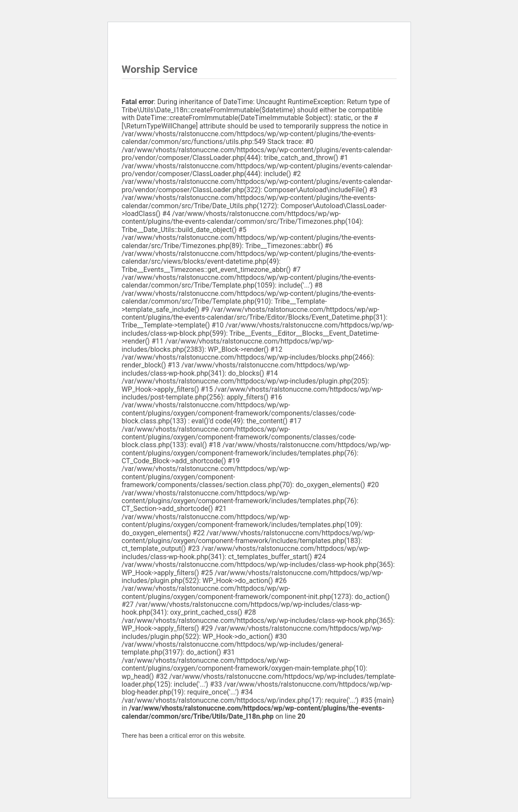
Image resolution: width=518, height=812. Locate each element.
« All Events (139, 46)
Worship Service (148, 83)
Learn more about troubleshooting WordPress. (184, 756)
